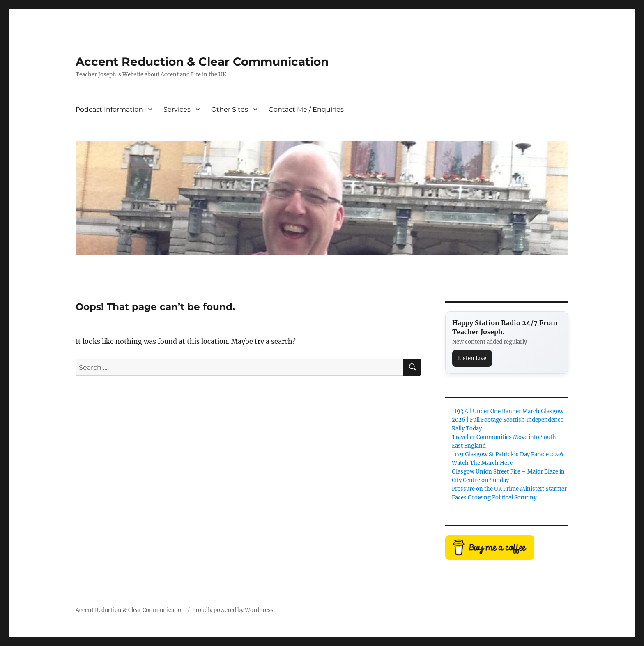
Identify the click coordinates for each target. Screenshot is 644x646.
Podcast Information (109, 109)
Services (177, 109)
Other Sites (230, 109)
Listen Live (472, 358)
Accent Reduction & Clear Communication (202, 62)
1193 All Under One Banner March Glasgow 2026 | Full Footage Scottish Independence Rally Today (508, 420)
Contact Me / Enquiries (306, 109)
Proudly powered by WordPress (233, 610)
